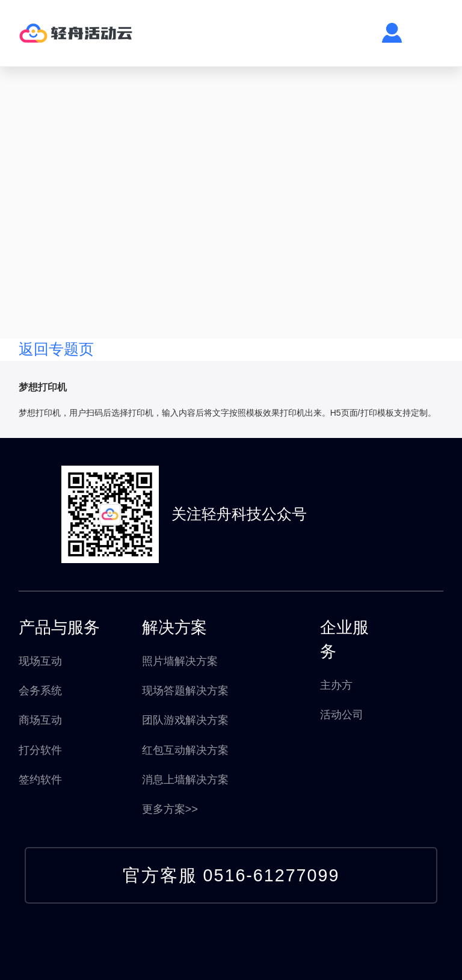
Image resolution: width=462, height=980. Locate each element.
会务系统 (40, 690)
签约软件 (40, 779)
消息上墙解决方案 (185, 779)
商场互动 (40, 720)
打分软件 (40, 750)
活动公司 (342, 714)
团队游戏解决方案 (185, 720)
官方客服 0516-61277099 (231, 875)
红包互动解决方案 (185, 750)
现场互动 (40, 661)
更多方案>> (170, 809)
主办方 (336, 685)
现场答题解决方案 (185, 690)
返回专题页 (56, 349)
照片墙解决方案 (180, 661)
